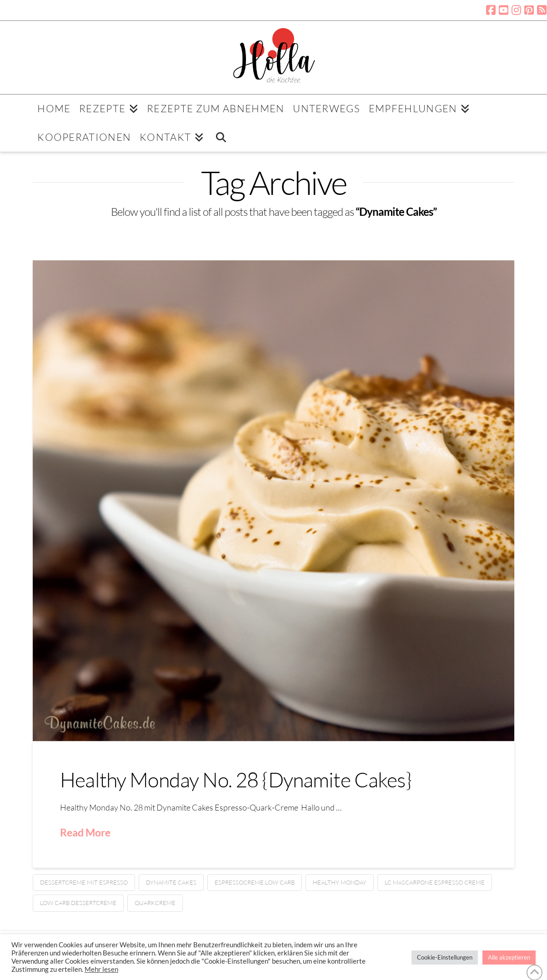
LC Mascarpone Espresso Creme (435, 882)
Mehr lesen (101, 969)
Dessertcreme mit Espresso (84, 882)
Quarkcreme (155, 903)
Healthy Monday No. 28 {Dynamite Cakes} (236, 779)
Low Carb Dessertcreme (78, 903)
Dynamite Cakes (171, 882)
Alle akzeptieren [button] (509, 957)
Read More (85, 832)
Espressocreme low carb (255, 882)
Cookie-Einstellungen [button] (445, 957)
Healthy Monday (340, 882)
